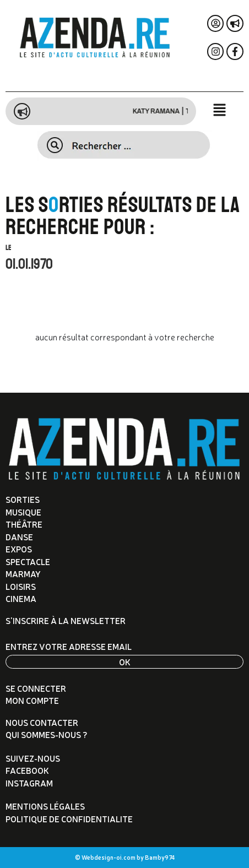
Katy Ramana (162, 111)
